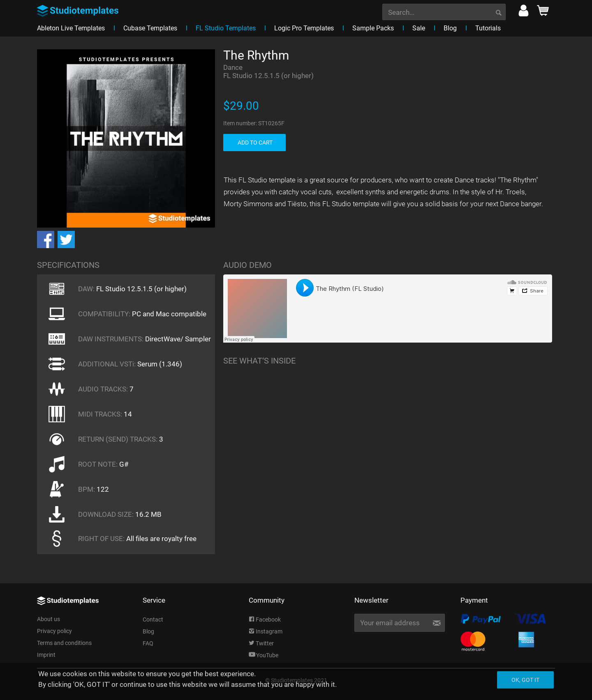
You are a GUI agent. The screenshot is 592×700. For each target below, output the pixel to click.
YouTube (264, 655)
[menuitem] (444, 11)
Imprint (46, 655)
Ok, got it (525, 680)
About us (49, 619)
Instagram (266, 631)
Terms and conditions (64, 643)
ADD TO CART (255, 143)
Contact (153, 619)
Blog (148, 631)
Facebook (265, 619)
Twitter (261, 643)
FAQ (148, 643)
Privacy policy (54, 631)
